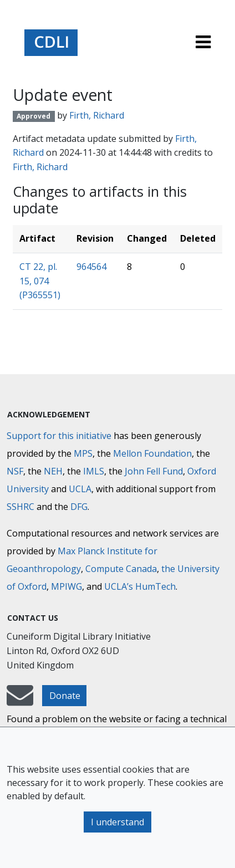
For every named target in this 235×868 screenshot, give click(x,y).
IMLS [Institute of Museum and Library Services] (94, 471)
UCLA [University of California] (80, 489)
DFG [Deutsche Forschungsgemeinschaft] (79, 507)
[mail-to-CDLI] (20, 701)
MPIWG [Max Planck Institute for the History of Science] (67, 586)
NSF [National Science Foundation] (15, 471)
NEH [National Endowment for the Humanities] (53, 471)
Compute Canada (121, 569)
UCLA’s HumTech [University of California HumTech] (140, 586)
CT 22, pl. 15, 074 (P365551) (40, 281)
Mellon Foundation (152, 453)
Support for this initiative (59, 436)
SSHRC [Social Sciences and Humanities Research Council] (21, 507)
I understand (117, 822)
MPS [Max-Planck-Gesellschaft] (83, 453)
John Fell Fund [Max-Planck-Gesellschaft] (154, 471)
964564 (91, 267)
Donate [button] (65, 696)
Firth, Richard (97, 115)
